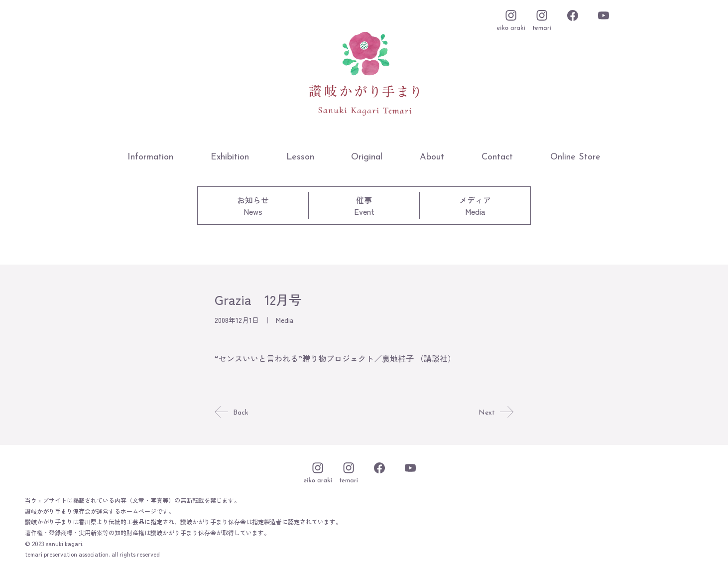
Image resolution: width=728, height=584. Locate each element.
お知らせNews (253, 206)
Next (495, 413)
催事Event (364, 206)
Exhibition (230, 157)
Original (367, 157)
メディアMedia (475, 206)
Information (150, 157)
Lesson (300, 157)
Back (232, 413)
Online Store (575, 157)
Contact (497, 157)
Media (285, 320)
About (432, 157)
